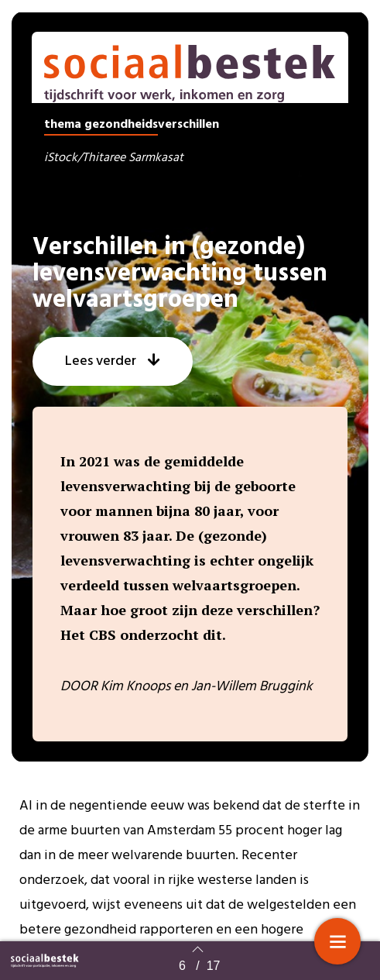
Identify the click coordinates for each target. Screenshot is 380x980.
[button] (113, 383)
